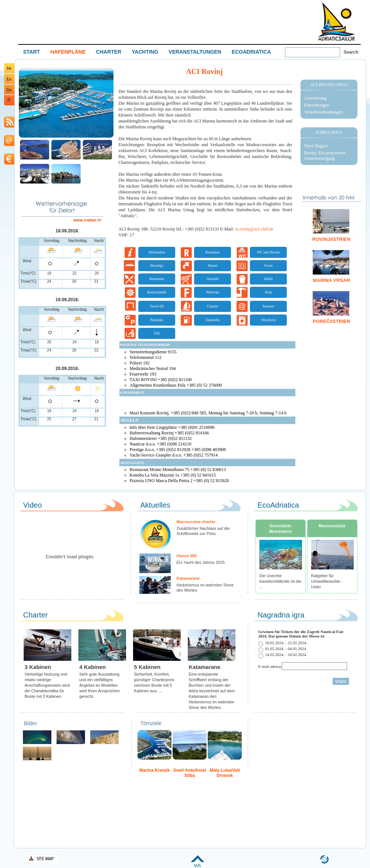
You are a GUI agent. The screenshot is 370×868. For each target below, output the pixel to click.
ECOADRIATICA (251, 52)
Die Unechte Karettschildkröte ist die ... (281, 581)
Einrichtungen (317, 105)
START (32, 52)
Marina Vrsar (331, 280)
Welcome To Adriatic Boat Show (336, 21)
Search (351, 52)
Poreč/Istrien (331, 321)
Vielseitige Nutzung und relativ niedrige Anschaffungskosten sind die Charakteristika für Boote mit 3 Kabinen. (47, 685)
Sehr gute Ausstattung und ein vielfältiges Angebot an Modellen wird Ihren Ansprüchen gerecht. (100, 685)
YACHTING (145, 52)
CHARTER (109, 52)
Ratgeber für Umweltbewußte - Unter (327, 581)
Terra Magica (316, 146)
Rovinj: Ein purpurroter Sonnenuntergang (325, 156)
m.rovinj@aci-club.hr (254, 229)
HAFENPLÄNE (68, 52)
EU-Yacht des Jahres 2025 (201, 562)
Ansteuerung (315, 98)
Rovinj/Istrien (331, 239)
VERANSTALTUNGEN (195, 52)
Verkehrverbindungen (323, 112)
